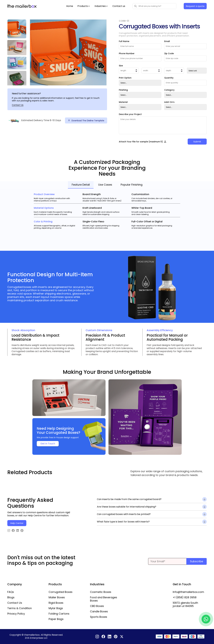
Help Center (17, 523)
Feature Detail (81, 185)
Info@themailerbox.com (188, 592)
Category (169, 90)
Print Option (125, 78)
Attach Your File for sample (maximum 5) (143, 142)
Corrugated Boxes (61, 592)
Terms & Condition (20, 608)
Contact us (119, 6)
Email (167, 41)
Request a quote (195, 6)
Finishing (123, 90)
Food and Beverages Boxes (104, 599)
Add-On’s (169, 102)
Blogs (11, 597)
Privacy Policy (16, 614)
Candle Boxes (99, 611)
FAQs (11, 592)
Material (123, 102)
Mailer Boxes (57, 597)
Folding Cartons (59, 614)
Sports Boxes (99, 617)
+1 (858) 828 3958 (185, 597)
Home (70, 6)
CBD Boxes (97, 606)
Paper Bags (56, 619)
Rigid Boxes (56, 603)
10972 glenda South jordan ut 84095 (185, 604)
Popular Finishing (132, 185)
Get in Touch (48, 444)
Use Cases (105, 185)
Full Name (124, 41)
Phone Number (127, 53)
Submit (197, 142)
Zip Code (169, 53)
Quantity (169, 78)
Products (83, 6)
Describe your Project (130, 114)
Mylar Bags (56, 608)
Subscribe (197, 561)
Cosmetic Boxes (101, 592)
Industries (100, 6)
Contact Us (18, 105)
